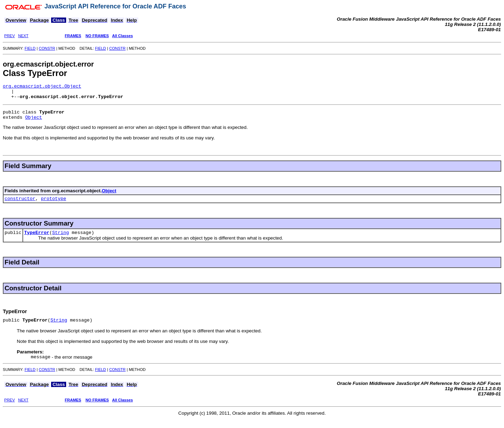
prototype (54, 205)
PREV (9, 36)
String (61, 240)
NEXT (23, 36)
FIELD (30, 48)
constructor (20, 205)
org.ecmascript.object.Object (42, 87)
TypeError (37, 240)
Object (34, 122)
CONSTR (47, 48)
